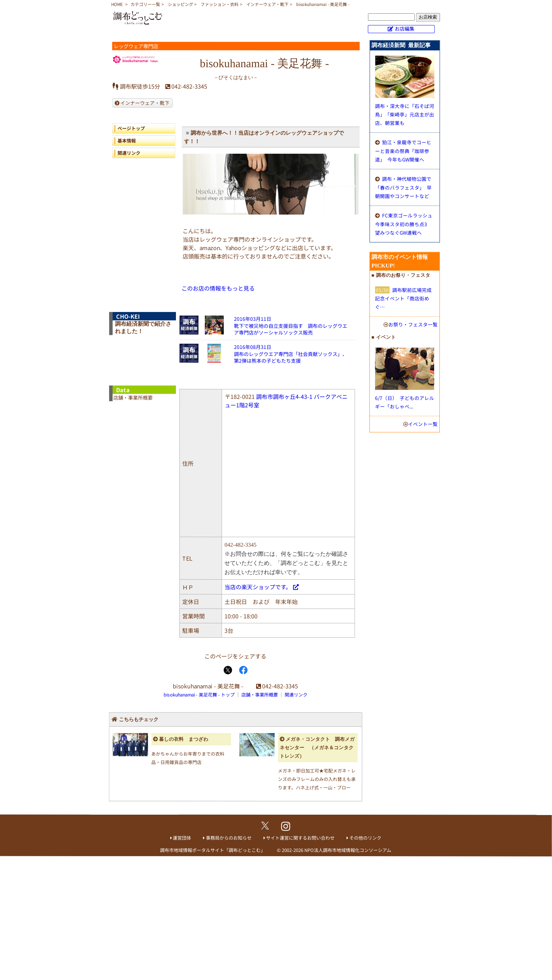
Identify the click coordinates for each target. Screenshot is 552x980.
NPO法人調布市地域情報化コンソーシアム (348, 850)
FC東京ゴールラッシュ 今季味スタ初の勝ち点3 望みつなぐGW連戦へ (404, 224)
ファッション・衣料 (220, 4)
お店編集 (405, 28)
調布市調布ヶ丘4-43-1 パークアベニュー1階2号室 (286, 401)
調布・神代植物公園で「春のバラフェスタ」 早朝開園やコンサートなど (403, 187)
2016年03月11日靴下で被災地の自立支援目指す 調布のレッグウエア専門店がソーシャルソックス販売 (291, 326)
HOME (117, 4)
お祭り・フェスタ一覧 (413, 324)
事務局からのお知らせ (229, 838)
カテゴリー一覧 (145, 4)
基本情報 (127, 141)
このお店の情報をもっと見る (218, 288)
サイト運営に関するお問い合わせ (300, 838)
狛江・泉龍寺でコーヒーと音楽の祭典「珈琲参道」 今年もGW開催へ (403, 151)
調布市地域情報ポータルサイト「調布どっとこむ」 (213, 850)
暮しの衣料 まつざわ (184, 739)
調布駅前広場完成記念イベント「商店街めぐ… (403, 298)
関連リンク (129, 153)
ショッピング (180, 4)
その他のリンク (365, 838)
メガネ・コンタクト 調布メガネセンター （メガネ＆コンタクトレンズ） (317, 748)
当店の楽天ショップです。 (258, 587)
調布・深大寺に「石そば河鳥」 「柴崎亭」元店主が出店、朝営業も (405, 114)
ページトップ (131, 128)
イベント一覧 (423, 424)
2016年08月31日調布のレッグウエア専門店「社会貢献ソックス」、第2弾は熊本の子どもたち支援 (291, 354)
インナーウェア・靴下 (267, 4)
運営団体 (182, 838)
